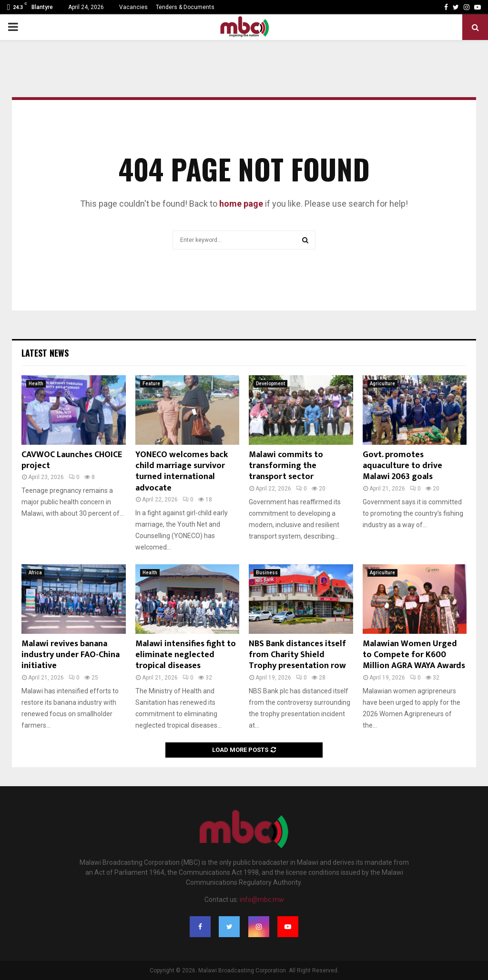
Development (270, 384)
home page (241, 204)
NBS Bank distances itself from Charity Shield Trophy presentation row (297, 655)
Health (36, 384)
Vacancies (133, 7)
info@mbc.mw (262, 900)
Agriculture (382, 384)
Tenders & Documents (185, 7)
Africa (35, 573)
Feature (151, 384)
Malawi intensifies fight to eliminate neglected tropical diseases (186, 655)
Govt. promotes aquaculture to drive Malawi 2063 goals (402, 466)
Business (267, 573)
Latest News (45, 353)
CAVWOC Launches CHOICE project (72, 460)
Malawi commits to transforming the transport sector (286, 466)
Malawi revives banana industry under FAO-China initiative (71, 655)
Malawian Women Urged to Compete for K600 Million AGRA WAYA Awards (414, 655)
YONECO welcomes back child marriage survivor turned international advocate (182, 471)
